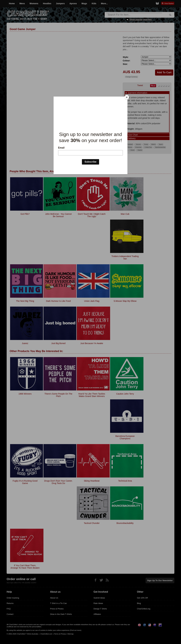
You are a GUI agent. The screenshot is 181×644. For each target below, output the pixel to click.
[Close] (127, 97)
